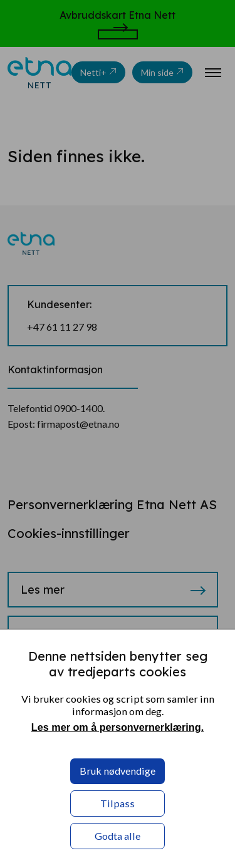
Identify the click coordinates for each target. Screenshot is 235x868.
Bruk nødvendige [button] (118, 771)
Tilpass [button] (118, 803)
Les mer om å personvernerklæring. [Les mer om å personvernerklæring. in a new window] (118, 727)
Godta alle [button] (118, 836)
